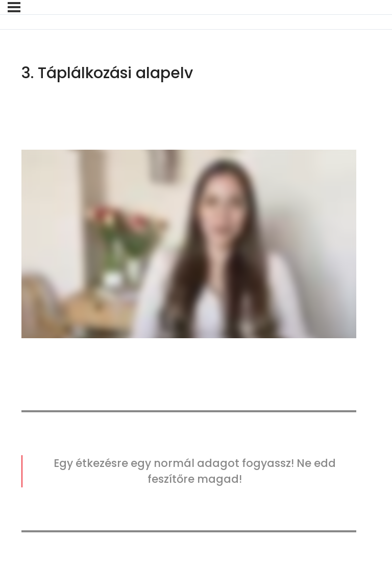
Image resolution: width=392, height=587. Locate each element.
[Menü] (14, 7)
